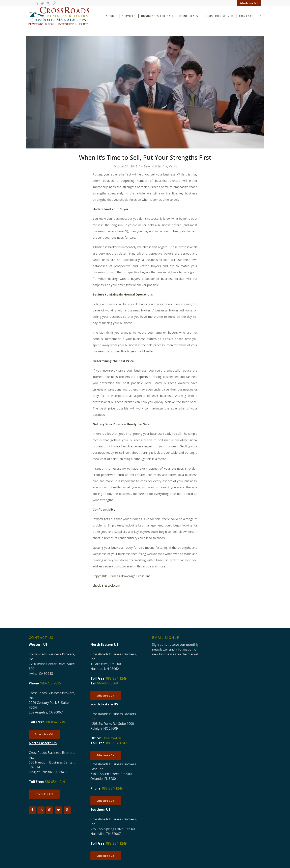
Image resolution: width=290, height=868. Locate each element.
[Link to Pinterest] (54, 3)
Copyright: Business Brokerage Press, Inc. (122, 576)
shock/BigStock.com (106, 585)
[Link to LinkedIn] (36, 3)
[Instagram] (50, 810)
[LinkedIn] (41, 810)
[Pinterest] (67, 810)
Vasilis (173, 166)
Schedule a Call (249, 3)
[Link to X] (48, 3)
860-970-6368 (108, 683)
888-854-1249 (55, 722)
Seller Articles (153, 166)
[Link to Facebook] (30, 3)
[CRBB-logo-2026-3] (58, 16)
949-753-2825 (51, 683)
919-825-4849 (112, 738)
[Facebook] (32, 810)
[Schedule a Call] (44, 734)
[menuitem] (248, 3)
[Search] (261, 16)
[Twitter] (59, 810)
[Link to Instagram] (42, 3)
